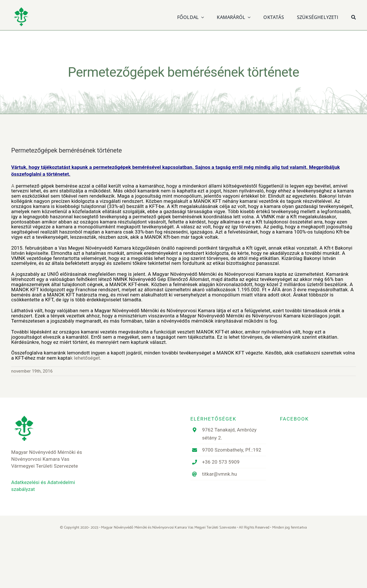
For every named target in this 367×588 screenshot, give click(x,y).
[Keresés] (354, 17)
